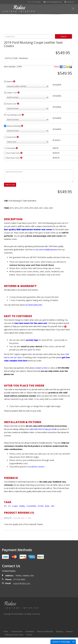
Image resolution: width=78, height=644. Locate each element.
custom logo (32, 340)
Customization (17, 631)
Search (29, 635)
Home (6, 631)
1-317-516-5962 (35, 2)
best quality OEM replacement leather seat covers (28, 229)
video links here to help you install (43, 429)
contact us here (41, 368)
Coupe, (15, 506)
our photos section (36, 467)
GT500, (41, 506)
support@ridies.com (53, 2)
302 (53, 506)
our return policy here (34, 305)
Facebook (69, 2)
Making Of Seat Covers (14, 635)
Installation (30, 631)
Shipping (59, 631)
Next (67, 60)
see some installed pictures (46, 250)
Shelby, (22, 506)
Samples (69, 631)
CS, (10, 506)
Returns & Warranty (45, 631)
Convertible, (32, 506)
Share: (57, 67)
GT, (6, 506)
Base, (48, 506)
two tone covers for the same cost (31, 323)
